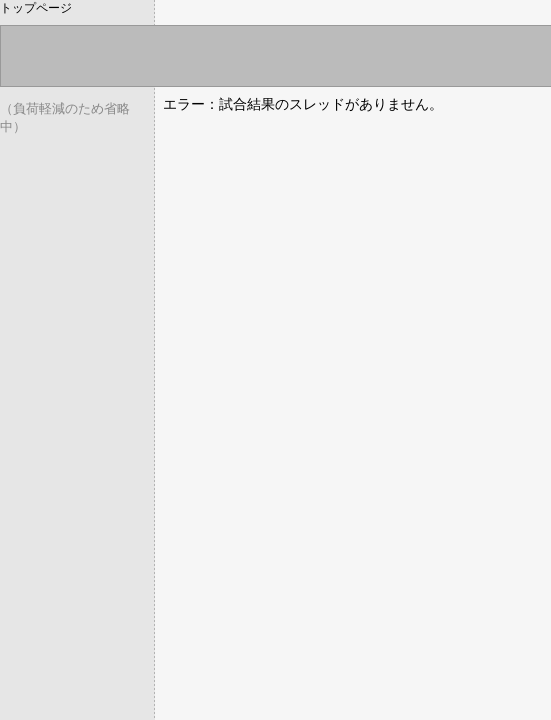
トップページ (36, 8)
